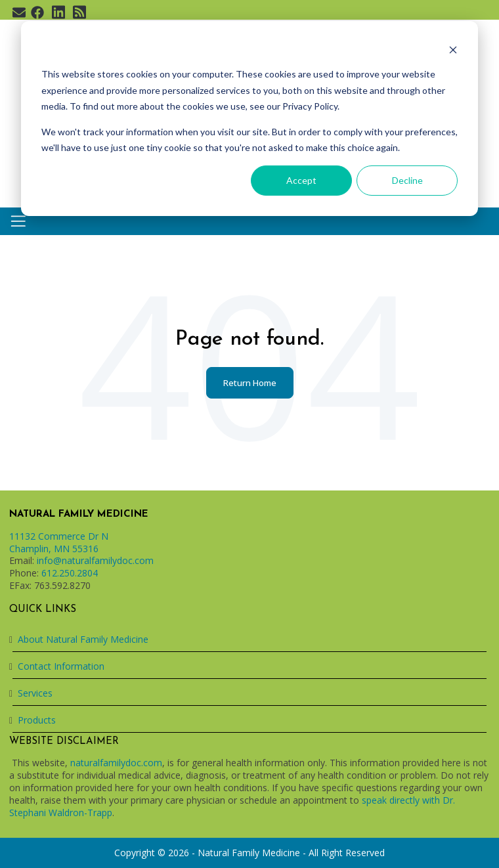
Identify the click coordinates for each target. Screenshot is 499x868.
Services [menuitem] (35, 693)
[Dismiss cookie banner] (453, 50)
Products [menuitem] (37, 720)
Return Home (250, 383)
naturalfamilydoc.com (116, 763)
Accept (301, 180)
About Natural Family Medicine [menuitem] (83, 639)
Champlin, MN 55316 (54, 549)
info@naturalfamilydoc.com (95, 560)
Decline (407, 180)
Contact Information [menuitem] (61, 666)
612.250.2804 (70, 573)
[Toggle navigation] (18, 221)
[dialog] (249, 119)
